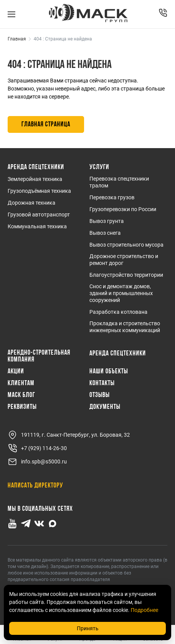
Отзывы (100, 395)
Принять (88, 628)
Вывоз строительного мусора (126, 245)
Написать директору (35, 486)
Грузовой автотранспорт (39, 215)
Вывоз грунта (107, 221)
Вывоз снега (105, 233)
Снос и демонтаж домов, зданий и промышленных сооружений (121, 293)
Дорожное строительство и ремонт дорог (124, 260)
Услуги (99, 168)
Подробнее (144, 610)
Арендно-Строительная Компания (39, 357)
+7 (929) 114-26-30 (37, 448)
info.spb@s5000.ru (37, 462)
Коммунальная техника (37, 226)
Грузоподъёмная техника (39, 191)
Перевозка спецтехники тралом (119, 182)
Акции (16, 372)
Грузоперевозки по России (123, 209)
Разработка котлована (118, 312)
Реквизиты (22, 407)
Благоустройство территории (126, 275)
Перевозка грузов (112, 197)
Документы (105, 407)
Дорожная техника (32, 203)
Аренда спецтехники (36, 168)
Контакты (102, 384)
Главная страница (46, 125)
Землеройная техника (35, 179)
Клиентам (21, 384)
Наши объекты (109, 372)
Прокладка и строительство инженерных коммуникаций (125, 327)
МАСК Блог (21, 395)
